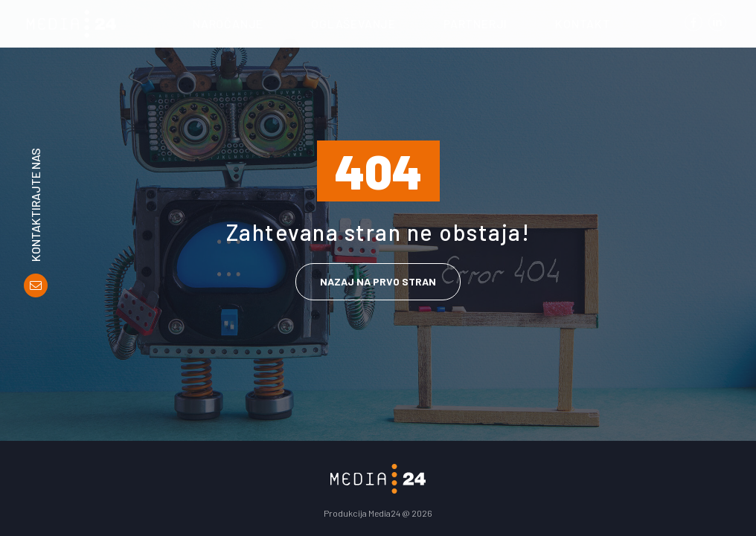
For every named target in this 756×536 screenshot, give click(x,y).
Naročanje (228, 23)
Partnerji (475, 23)
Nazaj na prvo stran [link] (378, 281)
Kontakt (583, 23)
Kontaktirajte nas (36, 205)
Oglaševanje (353, 23)
